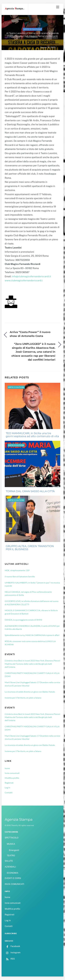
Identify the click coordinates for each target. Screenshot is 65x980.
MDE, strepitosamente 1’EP (17, 570)
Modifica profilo (12, 778)
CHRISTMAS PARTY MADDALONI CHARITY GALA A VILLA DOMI (32, 675)
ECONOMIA (13, 873)
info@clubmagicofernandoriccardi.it (31, 276)
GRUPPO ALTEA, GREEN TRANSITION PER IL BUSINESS (30, 548)
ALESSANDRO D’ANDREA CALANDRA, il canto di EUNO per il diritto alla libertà (32, 627)
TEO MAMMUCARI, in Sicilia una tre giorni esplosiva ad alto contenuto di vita (32, 435)
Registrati (9, 783)
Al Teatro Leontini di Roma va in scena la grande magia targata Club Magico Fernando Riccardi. (32, 35)
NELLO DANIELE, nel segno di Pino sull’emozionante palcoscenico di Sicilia (28, 593)
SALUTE (9, 861)
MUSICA (11, 844)
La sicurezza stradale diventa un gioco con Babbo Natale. (30, 692)
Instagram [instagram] (13, 953)
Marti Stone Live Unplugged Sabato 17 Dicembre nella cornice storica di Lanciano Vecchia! (32, 684)
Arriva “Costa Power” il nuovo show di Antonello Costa (30, 334)
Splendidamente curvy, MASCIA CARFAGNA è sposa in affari (32, 635)
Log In (7, 788)
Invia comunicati (12, 773)
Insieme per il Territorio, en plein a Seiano (23, 698)
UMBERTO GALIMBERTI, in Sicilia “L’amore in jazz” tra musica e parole (32, 584)
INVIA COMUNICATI (14, 884)
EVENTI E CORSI (13, 878)
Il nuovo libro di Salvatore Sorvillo (20, 576)
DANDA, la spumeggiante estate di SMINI (23, 620)
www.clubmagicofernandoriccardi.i (24, 280)
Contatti (9, 792)
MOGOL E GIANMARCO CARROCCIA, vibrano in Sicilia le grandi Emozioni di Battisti (31, 612)
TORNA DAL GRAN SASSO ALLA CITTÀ (30, 491)
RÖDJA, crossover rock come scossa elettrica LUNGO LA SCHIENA (30, 643)
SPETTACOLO (12, 838)
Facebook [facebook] (12, 946)
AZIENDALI (10, 867)
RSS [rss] (10, 959)
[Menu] (58, 7)
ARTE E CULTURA (33, 29)
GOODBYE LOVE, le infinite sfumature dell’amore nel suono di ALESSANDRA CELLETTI (32, 603)
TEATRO (11, 856)
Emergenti (14, 850)
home (7, 768)
